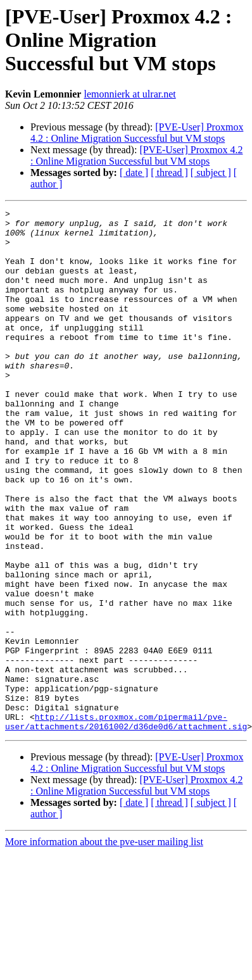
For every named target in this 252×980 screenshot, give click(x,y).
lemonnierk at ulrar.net (129, 94)
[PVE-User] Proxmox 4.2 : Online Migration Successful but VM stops (137, 133)
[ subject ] (211, 173)
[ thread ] (169, 173)
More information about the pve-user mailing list (104, 946)
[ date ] (134, 173)
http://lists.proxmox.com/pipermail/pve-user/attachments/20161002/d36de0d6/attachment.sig (126, 825)
